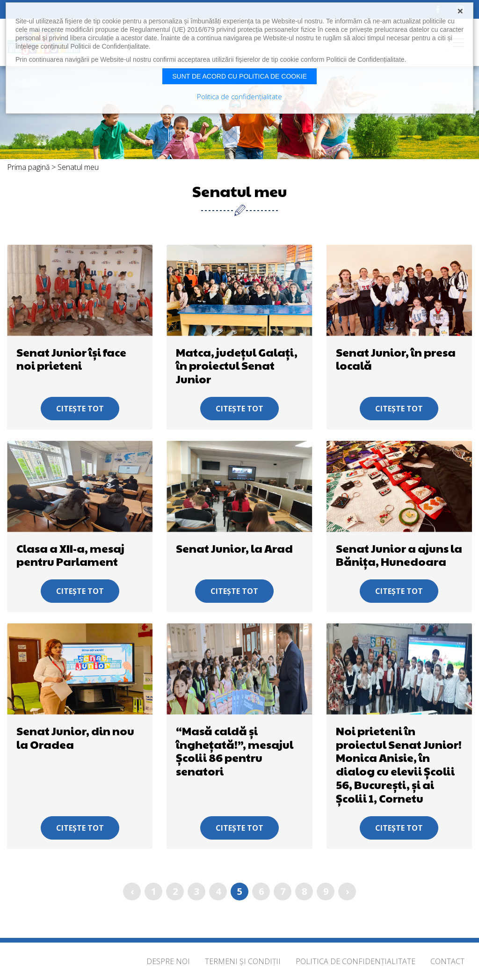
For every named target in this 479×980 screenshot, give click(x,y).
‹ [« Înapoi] (132, 891)
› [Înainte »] (347, 891)
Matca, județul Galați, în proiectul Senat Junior (237, 366)
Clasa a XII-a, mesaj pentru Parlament (70, 555)
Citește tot (80, 409)
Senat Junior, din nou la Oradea (75, 737)
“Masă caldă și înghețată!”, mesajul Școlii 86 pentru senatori (235, 751)
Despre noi (168, 961)
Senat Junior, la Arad (234, 548)
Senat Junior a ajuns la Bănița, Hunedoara (399, 555)
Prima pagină (28, 167)
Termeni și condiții (243, 961)
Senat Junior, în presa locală (396, 359)
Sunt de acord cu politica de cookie (239, 76)
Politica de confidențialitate (356, 961)
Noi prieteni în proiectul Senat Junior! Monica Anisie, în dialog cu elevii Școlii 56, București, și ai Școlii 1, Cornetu (399, 764)
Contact (447, 961)
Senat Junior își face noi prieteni (71, 359)
